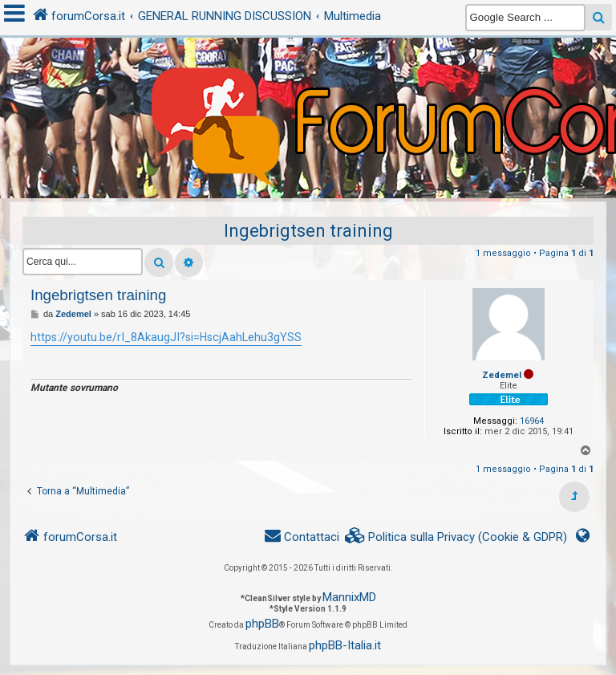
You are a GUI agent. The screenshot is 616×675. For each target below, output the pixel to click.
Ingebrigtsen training (308, 231)
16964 (532, 421)
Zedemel (502, 375)
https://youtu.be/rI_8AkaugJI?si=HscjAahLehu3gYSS (166, 337)
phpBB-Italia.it (345, 645)
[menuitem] (456, 537)
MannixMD (349, 597)
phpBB (262, 624)
